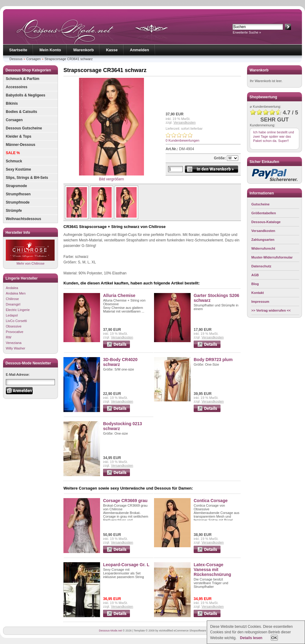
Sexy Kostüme (18, 169)
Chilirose (12, 299)
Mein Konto (50, 50)
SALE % (13, 153)
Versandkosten (185, 122)
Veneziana (14, 343)
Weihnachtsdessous (23, 219)
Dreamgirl (13, 304)
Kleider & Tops (19, 136)
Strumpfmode (18, 202)
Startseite (18, 50)
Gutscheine (260, 204)
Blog (255, 284)
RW (9, 337)
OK (274, 638)
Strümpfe (14, 211)
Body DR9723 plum (213, 360)
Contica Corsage (211, 501)
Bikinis (12, 103)
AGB (255, 275)
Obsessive (14, 326)
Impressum (260, 302)
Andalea (12, 288)
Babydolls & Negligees (25, 95)
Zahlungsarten (263, 240)
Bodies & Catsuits (22, 112)
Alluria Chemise (119, 295)
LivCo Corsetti (16, 321)
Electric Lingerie (18, 310)
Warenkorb (83, 50)
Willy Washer (16, 348)
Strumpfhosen (18, 194)
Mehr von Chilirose (30, 252)
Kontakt (258, 293)
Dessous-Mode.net (110, 631)
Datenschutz (261, 266)
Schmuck (14, 161)
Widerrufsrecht (263, 248)
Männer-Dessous (21, 145)
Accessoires (17, 87)
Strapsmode (16, 186)
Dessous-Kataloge (266, 222)
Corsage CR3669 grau (125, 501)
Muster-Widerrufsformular (272, 257)
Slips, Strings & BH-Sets (27, 178)
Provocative (14, 332)
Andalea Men (16, 293)
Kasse (112, 50)
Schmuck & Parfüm (23, 79)
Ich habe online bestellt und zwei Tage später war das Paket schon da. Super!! (274, 136)
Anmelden (140, 50)
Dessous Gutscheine (24, 128)
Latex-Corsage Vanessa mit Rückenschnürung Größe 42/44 (212, 572)
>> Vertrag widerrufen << (271, 310)
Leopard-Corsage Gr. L (126, 565)
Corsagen (34, 59)
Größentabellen (264, 213)
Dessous (16, 59)
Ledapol (12, 315)
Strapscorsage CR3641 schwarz (69, 59)
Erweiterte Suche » (247, 32)
